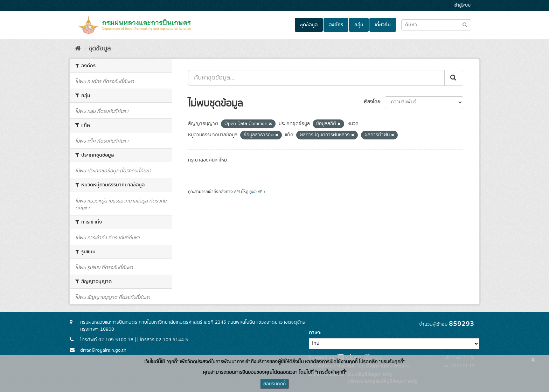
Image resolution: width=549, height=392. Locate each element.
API (237, 192)
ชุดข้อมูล (309, 25)
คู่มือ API (256, 192)
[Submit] (454, 78)
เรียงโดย (372, 102)
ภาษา (314, 333)
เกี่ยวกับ (383, 25)
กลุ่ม (359, 25)
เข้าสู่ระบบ (462, 5)
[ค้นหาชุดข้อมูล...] (316, 78)
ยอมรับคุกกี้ (274, 384)
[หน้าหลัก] (78, 49)
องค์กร (336, 25)
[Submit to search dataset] (465, 24)
